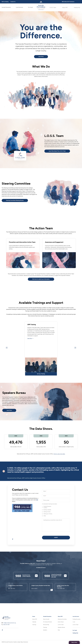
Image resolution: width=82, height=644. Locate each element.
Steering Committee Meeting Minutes (18, 201)
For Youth (30, 7)
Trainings (34, 625)
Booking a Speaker (48, 516)
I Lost (74, 622)
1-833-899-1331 (61, 596)
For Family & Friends (47, 622)
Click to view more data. (59, 459)
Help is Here (73, 642)
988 (37, 505)
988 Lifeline (25, 571)
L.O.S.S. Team (52, 7)
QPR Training (32, 328)
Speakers (45, 630)
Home (34, 617)
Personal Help (46, 625)
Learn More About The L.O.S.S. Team (60, 152)
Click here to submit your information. (41, 282)
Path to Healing (5, 2)
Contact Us (13, 2)
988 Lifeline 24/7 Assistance (68, 2)
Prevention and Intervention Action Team (23, 244)
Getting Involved (48, 518)
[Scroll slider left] (7, 352)
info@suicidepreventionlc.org (10, 624)
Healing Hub (77, 7)
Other (45, 523)
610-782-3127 (12, 596)
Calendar (34, 622)
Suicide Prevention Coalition (48, 513)
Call (46, 572)
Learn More (41, 57)
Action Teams (61, 622)
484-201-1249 (6, 626)
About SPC (65, 7)
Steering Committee (62, 619)
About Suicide (46, 619)
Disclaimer (26, 642)
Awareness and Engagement (56, 243)
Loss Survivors (19, 7)
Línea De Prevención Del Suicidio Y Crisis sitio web (58, 583)
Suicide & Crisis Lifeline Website (28, 583)
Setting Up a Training (49, 521)
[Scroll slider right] (75, 352)
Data (59, 630)
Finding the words (76, 619)
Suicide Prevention (6, 7)
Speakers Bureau (61, 627)
